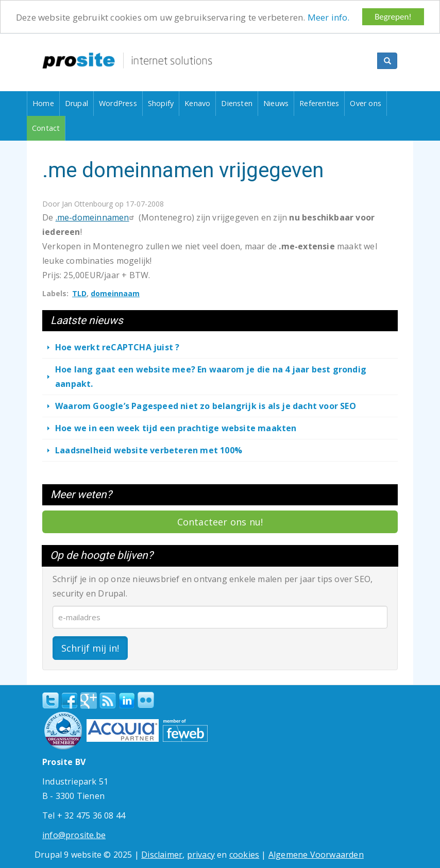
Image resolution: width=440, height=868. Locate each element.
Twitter (50, 700)
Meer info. (329, 17)
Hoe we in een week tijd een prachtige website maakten (176, 428)
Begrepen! (393, 17)
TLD (79, 293)
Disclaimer (162, 854)
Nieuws (276, 103)
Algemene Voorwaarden (316, 854)
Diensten (237, 103)
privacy (201, 854)
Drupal (77, 103)
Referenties (319, 103)
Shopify (161, 103)
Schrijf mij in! (90, 648)
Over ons (366, 103)
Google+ (89, 700)
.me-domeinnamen (96, 217)
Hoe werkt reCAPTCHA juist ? (117, 347)
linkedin (127, 701)
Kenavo (197, 103)
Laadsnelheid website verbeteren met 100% (149, 450)
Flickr (146, 700)
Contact (46, 128)
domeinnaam (115, 293)
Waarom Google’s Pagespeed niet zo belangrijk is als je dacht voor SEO (206, 406)
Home (43, 103)
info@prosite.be (74, 835)
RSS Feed (108, 700)
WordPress (118, 103)
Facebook (70, 700)
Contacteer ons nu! (220, 522)
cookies (244, 854)
